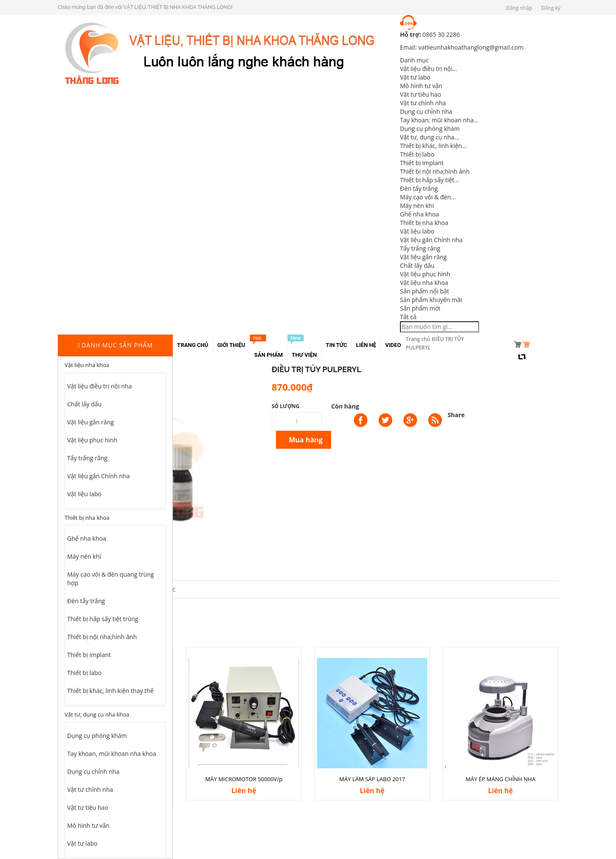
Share (456, 415)
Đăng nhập (519, 8)
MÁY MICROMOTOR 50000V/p (244, 779)
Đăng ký (551, 8)
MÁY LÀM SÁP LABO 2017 (372, 779)
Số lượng (286, 406)
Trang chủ (418, 339)
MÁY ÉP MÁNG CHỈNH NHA (500, 779)
